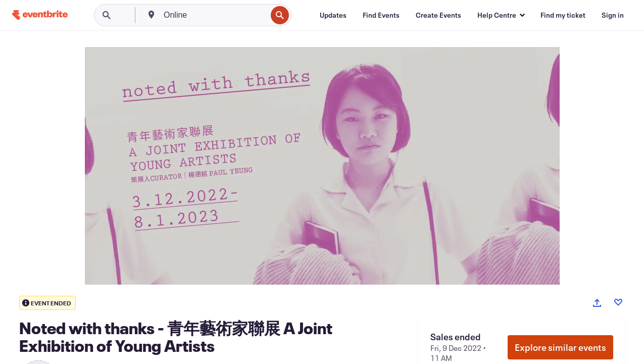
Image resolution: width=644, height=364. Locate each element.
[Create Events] (438, 15)
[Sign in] (613, 15)
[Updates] (333, 15)
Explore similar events (560, 347)
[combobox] (214, 15)
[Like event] (618, 302)
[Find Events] (381, 15)
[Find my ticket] (563, 15)
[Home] (40, 15)
